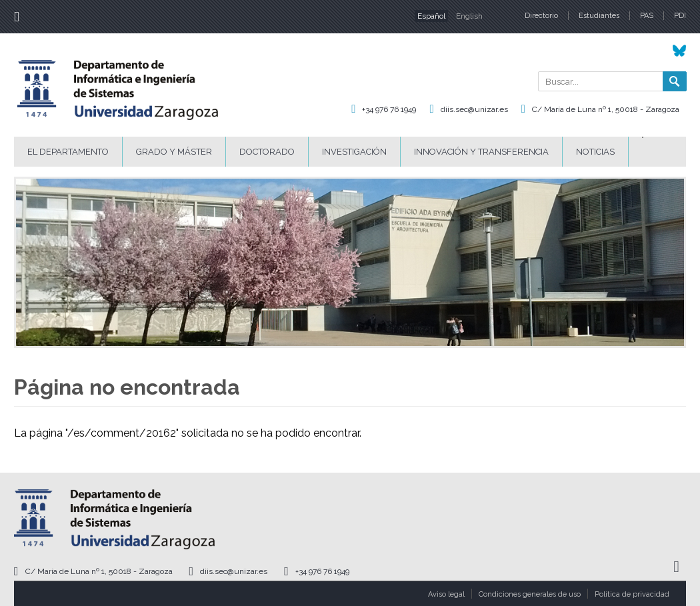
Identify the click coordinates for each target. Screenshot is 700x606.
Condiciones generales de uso (530, 594)
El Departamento (68, 152)
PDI (680, 16)
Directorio (541, 16)
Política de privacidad (632, 594)
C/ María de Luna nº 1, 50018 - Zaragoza (606, 109)
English (469, 16)
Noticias (595, 152)
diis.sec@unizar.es (474, 109)
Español (431, 16)
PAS (647, 16)
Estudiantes (599, 16)
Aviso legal (446, 594)
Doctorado (267, 152)
